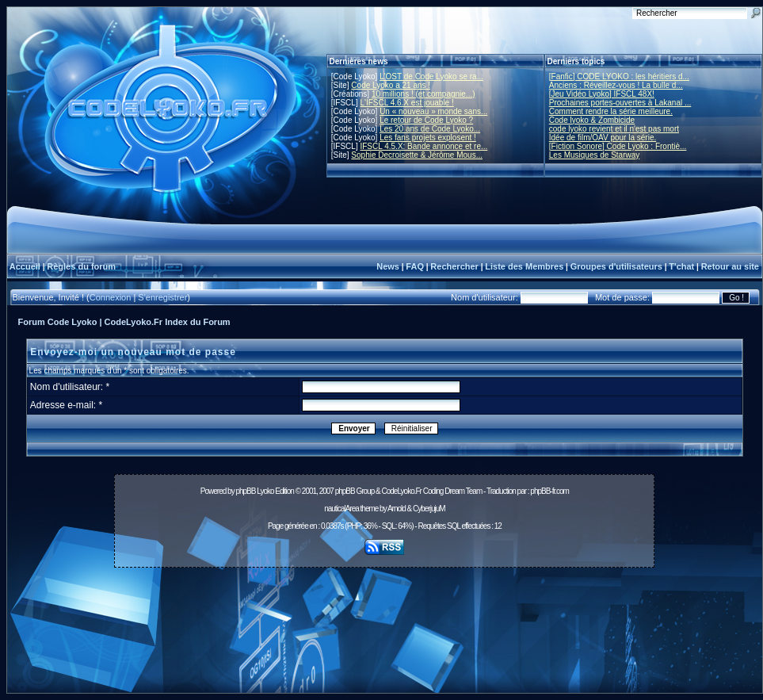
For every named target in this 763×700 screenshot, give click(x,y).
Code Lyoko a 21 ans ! (391, 85)
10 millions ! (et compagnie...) (423, 94)
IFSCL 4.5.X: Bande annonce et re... (423, 146)
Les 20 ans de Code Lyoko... (430, 129)
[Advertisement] (385, 635)
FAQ (415, 266)
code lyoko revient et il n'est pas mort (614, 129)
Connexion (111, 297)
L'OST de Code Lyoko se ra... (431, 77)
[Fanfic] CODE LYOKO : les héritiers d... (619, 77)
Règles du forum (81, 266)
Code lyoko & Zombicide (592, 120)
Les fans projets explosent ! (428, 138)
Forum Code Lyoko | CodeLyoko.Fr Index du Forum (124, 322)
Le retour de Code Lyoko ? (426, 120)
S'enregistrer (162, 297)
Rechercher (454, 266)
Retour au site (730, 266)
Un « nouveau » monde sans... (433, 111)
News (388, 266)
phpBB (245, 491)
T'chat (681, 266)
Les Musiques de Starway (595, 155)
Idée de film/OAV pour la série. (603, 138)
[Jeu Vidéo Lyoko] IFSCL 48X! (602, 94)
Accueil (25, 266)
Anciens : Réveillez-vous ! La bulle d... (616, 85)
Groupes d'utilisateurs (616, 266)
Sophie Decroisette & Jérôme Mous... (417, 155)
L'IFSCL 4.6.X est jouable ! (406, 103)
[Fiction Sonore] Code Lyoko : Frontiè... (618, 146)
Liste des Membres (524, 266)
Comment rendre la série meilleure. (611, 111)
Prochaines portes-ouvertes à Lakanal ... (620, 103)
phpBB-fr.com (549, 491)
